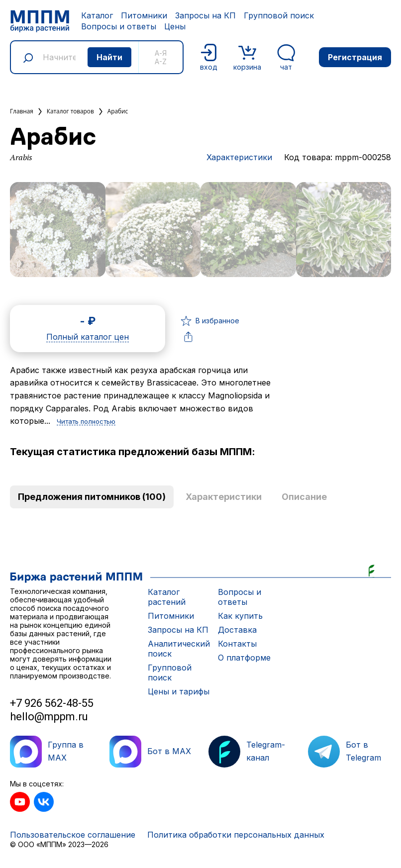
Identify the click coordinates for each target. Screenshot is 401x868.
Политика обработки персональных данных (236, 835)
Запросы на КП (205, 15)
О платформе (244, 658)
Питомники (144, 15)
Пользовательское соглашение (73, 835)
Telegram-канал (247, 752)
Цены (175, 26)
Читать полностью (86, 422)
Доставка (237, 630)
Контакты (237, 644)
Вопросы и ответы (119, 26)
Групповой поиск (279, 15)
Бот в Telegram (345, 752)
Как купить (240, 616)
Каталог (97, 15)
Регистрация (355, 57)
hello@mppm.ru (49, 717)
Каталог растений (167, 597)
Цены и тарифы (179, 691)
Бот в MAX (150, 752)
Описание (304, 497)
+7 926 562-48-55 (52, 703)
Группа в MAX (47, 752)
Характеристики (239, 157)
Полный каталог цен (88, 337)
